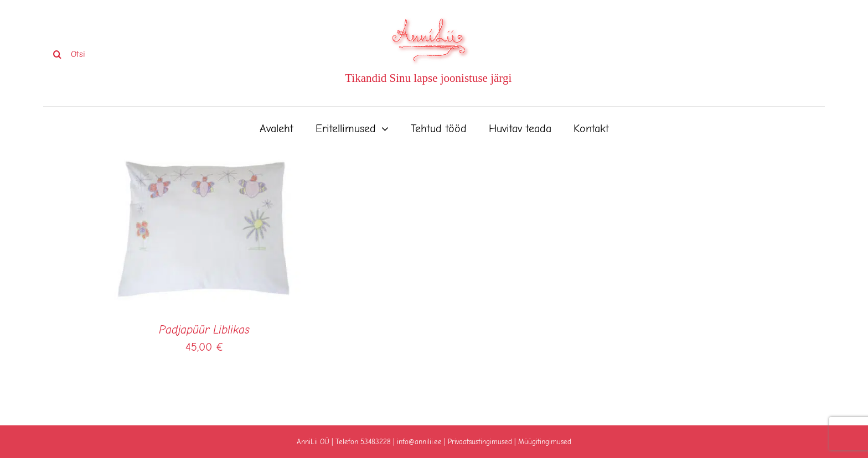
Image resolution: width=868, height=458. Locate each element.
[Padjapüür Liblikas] (204, 162)
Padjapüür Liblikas (204, 330)
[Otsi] (121, 54)
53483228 (376, 442)
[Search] (57, 54)
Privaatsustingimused (480, 442)
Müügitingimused (545, 442)
